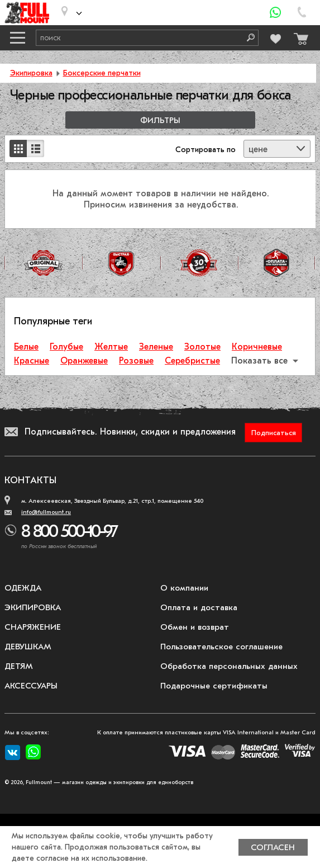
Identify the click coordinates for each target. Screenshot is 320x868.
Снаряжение (33, 627)
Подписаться (274, 433)
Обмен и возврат (195, 627)
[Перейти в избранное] (275, 37)
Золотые (202, 347)
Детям (19, 666)
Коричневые (257, 347)
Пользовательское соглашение (221, 647)
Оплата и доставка (199, 607)
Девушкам (28, 647)
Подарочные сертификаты (214, 686)
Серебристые (192, 361)
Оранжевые (84, 361)
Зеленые (156, 347)
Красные (32, 361)
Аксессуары (31, 686)
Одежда (23, 588)
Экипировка (31, 73)
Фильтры (160, 121)
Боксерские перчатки (102, 73)
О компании (184, 588)
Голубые (66, 347)
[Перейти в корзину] (298, 36)
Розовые (136, 361)
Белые (26, 347)
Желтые (111, 347)
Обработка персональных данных (229, 666)
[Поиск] (247, 38)
